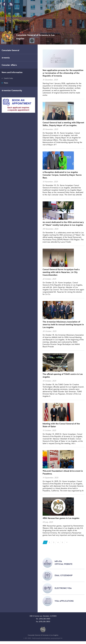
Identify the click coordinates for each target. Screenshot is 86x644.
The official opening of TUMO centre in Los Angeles (63, 375)
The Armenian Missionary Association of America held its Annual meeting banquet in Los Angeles (63, 324)
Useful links (8, 78)
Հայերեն (81, 4)
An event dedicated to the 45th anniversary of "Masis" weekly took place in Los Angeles (63, 223)
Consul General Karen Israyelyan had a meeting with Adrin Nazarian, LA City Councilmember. (61, 272)
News (6, 83)
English (69, 4)
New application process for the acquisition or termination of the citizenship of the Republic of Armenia (63, 73)
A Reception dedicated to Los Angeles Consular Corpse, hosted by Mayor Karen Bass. (62, 175)
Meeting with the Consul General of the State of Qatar (61, 425)
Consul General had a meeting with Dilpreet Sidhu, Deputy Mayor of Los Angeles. (63, 124)
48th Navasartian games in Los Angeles (61, 518)
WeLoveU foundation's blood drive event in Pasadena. (63, 472)
